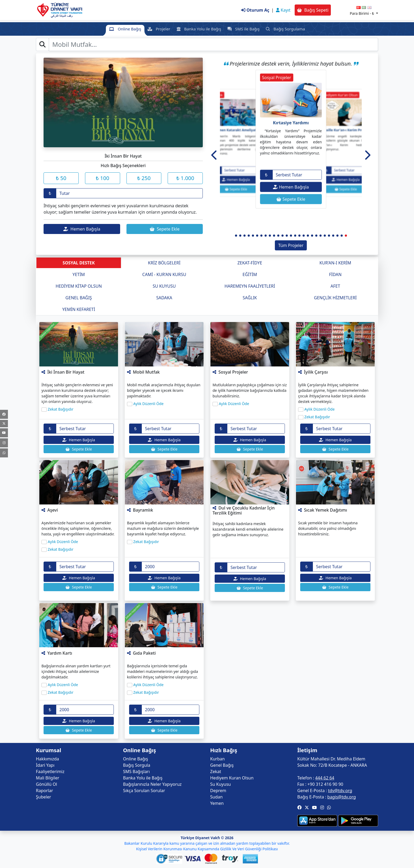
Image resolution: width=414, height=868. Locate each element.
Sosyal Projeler (233, 372)
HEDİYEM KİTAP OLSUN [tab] (79, 286)
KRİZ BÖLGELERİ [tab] (164, 263)
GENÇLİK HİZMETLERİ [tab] (335, 298)
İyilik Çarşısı (316, 372)
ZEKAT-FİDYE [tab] (250, 263)
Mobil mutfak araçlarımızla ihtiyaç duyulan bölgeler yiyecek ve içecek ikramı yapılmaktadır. (164, 390)
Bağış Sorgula (137, 765)
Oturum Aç (255, 10)
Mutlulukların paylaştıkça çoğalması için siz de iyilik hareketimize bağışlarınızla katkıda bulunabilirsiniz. (250, 390)
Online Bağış (125, 29)
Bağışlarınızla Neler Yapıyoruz (152, 784)
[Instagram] (4, 443)
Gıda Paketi (144, 653)
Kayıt (283, 10)
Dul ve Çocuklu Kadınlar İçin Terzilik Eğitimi (244, 510)
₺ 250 (144, 178)
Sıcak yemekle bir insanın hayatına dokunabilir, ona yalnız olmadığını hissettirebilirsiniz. (328, 528)
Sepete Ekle (165, 229)
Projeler (159, 29)
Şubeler (43, 797)
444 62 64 (325, 778)
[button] (215, 155)
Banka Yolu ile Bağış (199, 29)
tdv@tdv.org (340, 791)
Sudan (216, 797)
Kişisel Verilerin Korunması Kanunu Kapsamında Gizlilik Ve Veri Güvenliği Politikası (207, 849)
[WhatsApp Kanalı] (4, 453)
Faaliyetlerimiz (50, 771)
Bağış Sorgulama (285, 29)
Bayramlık (143, 510)
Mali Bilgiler (48, 778)
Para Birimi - (363, 13)
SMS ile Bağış (244, 29)
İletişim (307, 750)
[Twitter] (4, 424)
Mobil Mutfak (146, 372)
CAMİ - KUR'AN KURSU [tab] (164, 274)
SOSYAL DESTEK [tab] (79, 263)
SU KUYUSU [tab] (164, 286)
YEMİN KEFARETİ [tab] (79, 309)
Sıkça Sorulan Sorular (144, 791)
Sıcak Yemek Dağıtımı (325, 510)
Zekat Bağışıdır (61, 409)
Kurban (217, 759)
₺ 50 (61, 178)
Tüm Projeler (291, 245)
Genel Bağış (222, 765)
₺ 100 (103, 178)
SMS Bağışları (136, 771)
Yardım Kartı (60, 653)
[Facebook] (4, 414)
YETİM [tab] (79, 274)
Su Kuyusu (220, 784)
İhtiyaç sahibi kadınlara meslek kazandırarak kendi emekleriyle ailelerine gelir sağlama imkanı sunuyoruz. (248, 529)
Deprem (218, 791)
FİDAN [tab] (335, 274)
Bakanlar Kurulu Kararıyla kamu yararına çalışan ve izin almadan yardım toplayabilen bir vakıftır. (207, 843)
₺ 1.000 (185, 178)
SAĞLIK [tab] (250, 298)
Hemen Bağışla (82, 229)
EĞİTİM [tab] (250, 274)
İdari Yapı (45, 765)
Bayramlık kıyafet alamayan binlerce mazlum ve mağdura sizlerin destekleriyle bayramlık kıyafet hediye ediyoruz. (163, 528)
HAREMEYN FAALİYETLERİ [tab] (250, 286)
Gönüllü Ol (46, 784)
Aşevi (53, 510)
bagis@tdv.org (342, 797)
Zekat (216, 771)
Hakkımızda (47, 759)
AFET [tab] (335, 286)
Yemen (217, 803)
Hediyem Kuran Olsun (232, 778)
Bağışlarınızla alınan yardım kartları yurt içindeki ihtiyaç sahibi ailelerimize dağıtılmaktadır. (76, 671)
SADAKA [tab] (164, 298)
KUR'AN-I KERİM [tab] (335, 263)
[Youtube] (4, 433)
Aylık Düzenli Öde (149, 404)
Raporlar (44, 791)
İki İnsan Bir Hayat (66, 372)
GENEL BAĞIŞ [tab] (79, 298)
